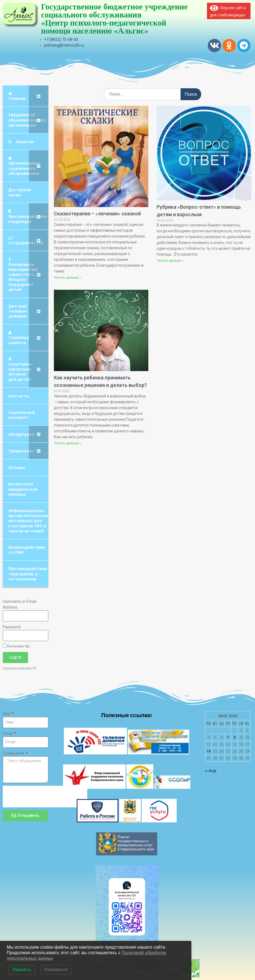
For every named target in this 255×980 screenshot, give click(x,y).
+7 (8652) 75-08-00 (61, 39)
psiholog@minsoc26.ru (64, 45)
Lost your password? (20, 668)
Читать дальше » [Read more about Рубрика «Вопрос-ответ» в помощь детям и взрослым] (170, 261)
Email (8, 734)
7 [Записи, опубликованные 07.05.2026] (228, 737)
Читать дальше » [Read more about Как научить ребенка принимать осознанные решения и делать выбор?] (67, 443)
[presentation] (45, 797)
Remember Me (16, 646)
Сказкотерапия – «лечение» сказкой (97, 214)
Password (12, 627)
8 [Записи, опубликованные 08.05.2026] (235, 737)
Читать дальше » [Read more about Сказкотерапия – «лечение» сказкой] (67, 278)
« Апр (211, 771)
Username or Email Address (19, 604)
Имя (7, 714)
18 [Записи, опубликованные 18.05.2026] (209, 751)
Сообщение (14, 753)
